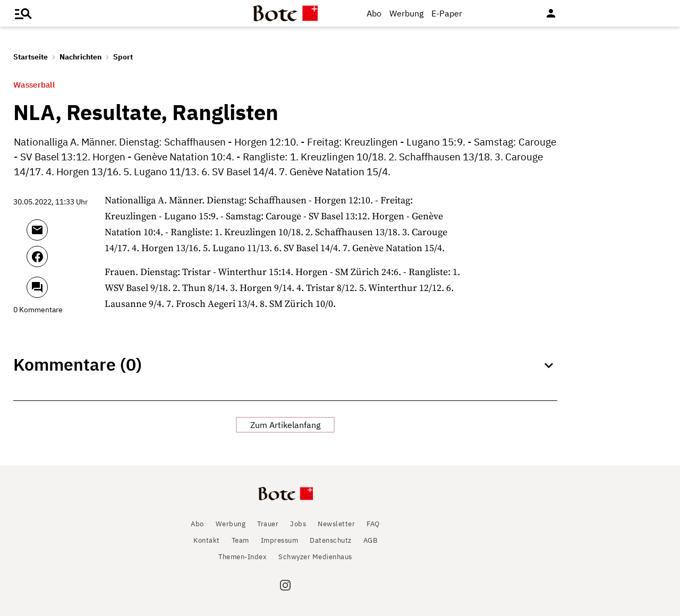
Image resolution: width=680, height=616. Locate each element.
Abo (374, 13)
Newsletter (336, 524)
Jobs (298, 524)
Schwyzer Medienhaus (315, 557)
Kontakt (207, 540)
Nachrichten (80, 57)
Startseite (31, 57)
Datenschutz (331, 540)
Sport (123, 57)
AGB (371, 540)
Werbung (406, 13)
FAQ (373, 524)
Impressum (280, 540)
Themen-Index (243, 557)
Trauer (268, 524)
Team (240, 540)
